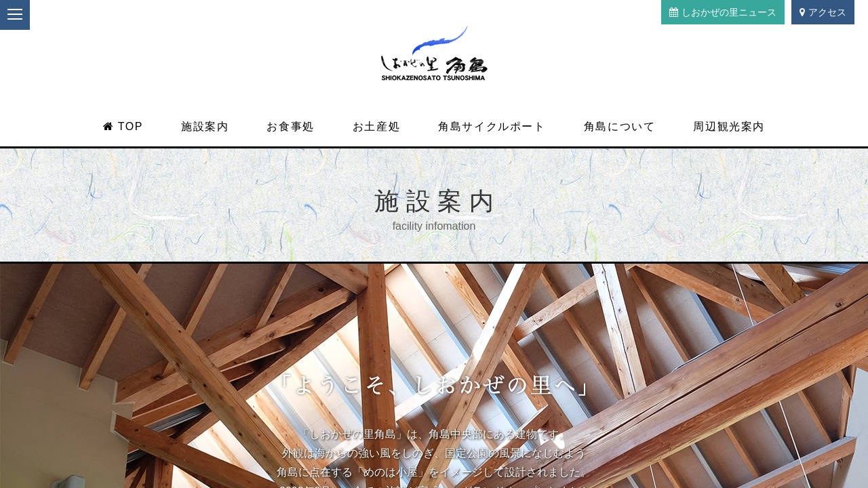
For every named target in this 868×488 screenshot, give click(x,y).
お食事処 (290, 126)
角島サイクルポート (492, 126)
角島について (620, 126)
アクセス (823, 12)
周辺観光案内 (729, 126)
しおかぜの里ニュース (723, 12)
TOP (123, 126)
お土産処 (376, 126)
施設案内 (205, 126)
